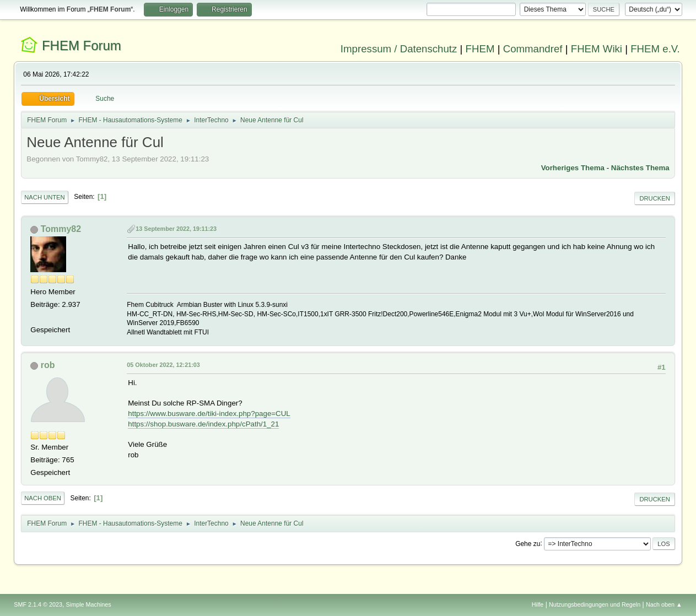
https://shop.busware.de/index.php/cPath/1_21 (203, 424)
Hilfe (538, 604)
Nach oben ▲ (664, 604)
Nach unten (44, 197)
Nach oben (43, 498)
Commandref (533, 49)
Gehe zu (528, 543)
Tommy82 (61, 229)
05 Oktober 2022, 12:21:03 (163, 365)
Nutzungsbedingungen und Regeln (595, 604)
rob (48, 365)
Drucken (654, 198)
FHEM (480, 49)
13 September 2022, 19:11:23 (176, 229)
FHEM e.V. (655, 49)
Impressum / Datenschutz (399, 49)
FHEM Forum (82, 45)
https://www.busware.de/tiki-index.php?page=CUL (209, 414)
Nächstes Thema (640, 168)
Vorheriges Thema (573, 168)
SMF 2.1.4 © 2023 (38, 604)
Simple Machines (89, 604)
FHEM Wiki (597, 49)
